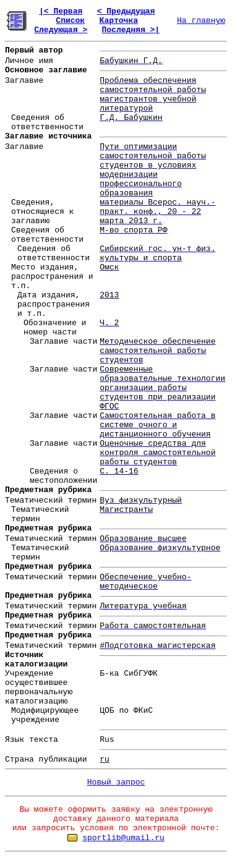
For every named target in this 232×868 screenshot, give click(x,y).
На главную (201, 21)
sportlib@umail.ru (123, 838)
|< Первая (61, 11)
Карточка (119, 21)
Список (70, 21)
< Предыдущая (126, 11)
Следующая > (61, 30)
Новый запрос (116, 782)
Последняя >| (131, 30)
